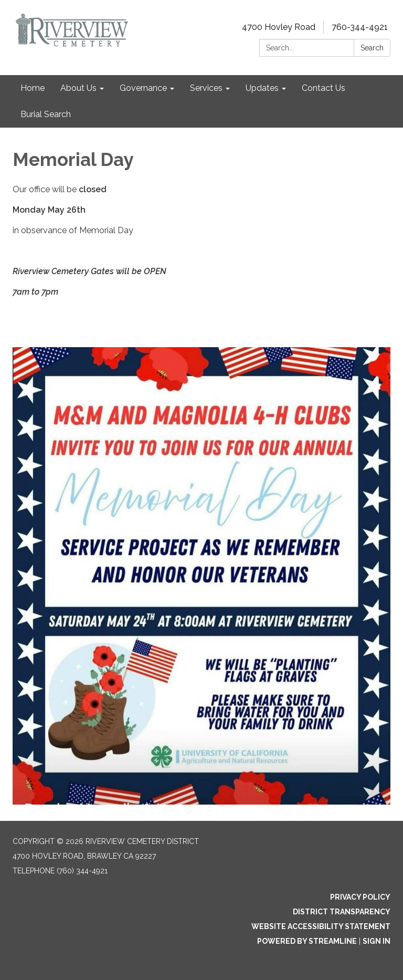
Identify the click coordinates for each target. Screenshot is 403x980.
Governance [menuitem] (143, 88)
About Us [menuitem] (78, 88)
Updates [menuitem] (262, 88)
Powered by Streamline (307, 941)
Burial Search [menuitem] (46, 114)
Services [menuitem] (206, 88)
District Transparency (342, 912)
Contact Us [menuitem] (324, 88)
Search (372, 48)
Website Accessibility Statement (321, 926)
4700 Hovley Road (279, 27)
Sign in (377, 941)
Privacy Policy (360, 897)
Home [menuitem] (33, 88)
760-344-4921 (360, 27)
